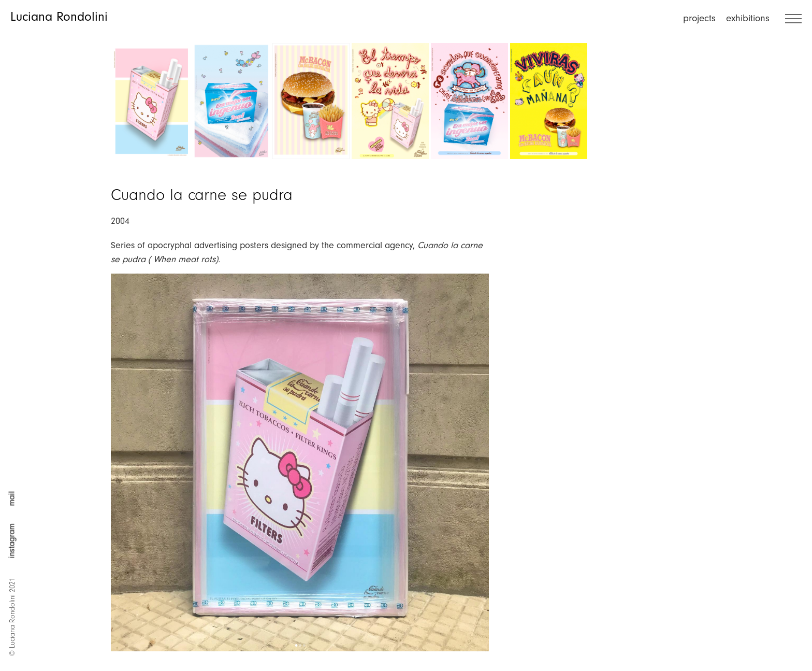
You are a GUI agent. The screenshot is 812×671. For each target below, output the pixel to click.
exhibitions (748, 18)
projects (699, 18)
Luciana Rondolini (59, 17)
